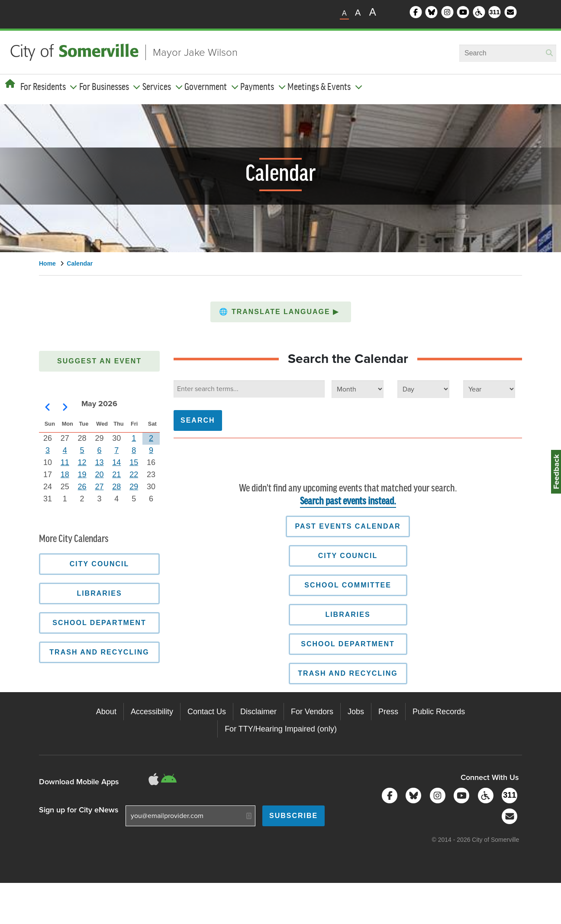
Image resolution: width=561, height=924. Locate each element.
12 (82, 462)
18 (65, 475)
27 (99, 487)
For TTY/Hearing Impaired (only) (281, 729)
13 (99, 462)
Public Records (439, 712)
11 (65, 462)
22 (134, 475)
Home (47, 263)
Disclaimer (258, 712)
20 (99, 475)
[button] (281, 312)
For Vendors (312, 712)
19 (82, 475)
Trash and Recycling (348, 673)
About (106, 712)
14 (116, 462)
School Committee (348, 585)
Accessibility (152, 712)
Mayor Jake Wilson (195, 52)
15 (134, 462)
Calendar (80, 263)
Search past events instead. (348, 502)
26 (82, 487)
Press (388, 712)
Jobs (356, 712)
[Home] (10, 84)
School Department (348, 644)
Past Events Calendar (348, 526)
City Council (348, 556)
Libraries (348, 614)
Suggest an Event (99, 361)
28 (116, 487)
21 (116, 475)
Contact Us (207, 712)
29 (134, 487)
